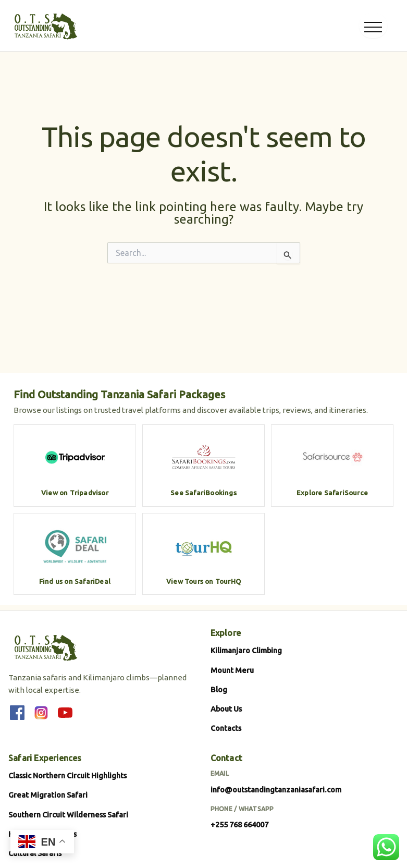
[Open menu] (373, 26)
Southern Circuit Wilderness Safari (68, 815)
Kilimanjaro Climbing (246, 650)
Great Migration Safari (48, 795)
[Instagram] (41, 713)
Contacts (226, 728)
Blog (219, 689)
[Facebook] (17, 713)
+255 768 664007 (239, 824)
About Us (226, 709)
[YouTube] (65, 713)
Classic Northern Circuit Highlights (67, 775)
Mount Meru (232, 670)
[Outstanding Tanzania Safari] (45, 26)
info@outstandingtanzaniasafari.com (276, 790)
